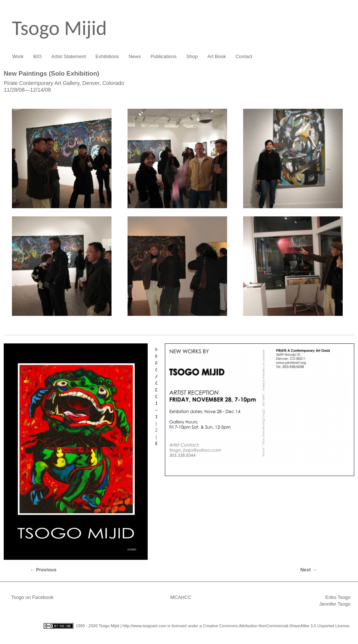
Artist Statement (69, 56)
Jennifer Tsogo (335, 604)
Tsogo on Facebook (32, 597)
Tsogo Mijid (59, 28)
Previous (43, 570)
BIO (37, 56)
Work (18, 56)
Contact (244, 56)
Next (309, 570)
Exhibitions (107, 56)
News (135, 56)
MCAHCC (181, 597)
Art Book (217, 56)
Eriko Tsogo (338, 597)
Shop (192, 56)
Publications (163, 56)
